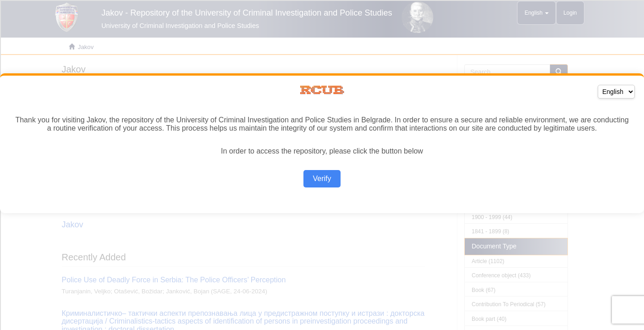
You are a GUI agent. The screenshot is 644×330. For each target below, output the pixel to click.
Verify (322, 179)
